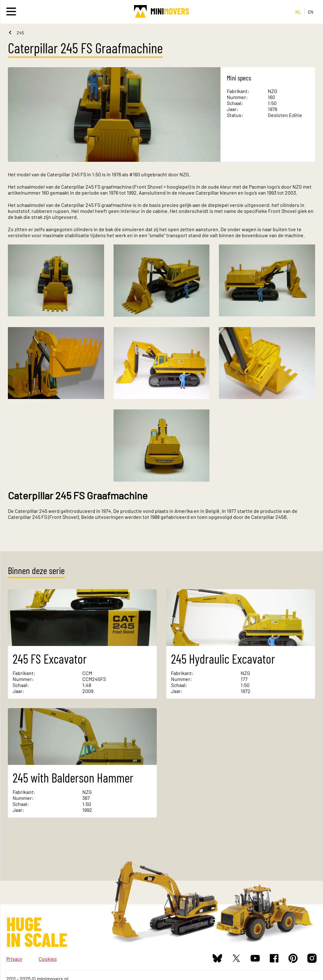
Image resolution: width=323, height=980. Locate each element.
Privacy (14, 959)
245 (20, 33)
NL (298, 12)
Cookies (48, 959)
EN (311, 12)
